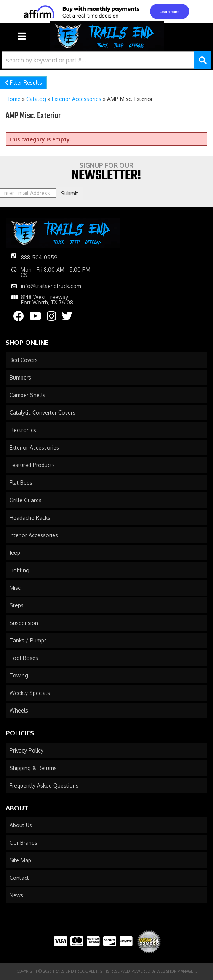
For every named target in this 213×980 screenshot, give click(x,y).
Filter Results (23, 82)
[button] (106, 60)
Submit (70, 193)
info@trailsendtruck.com (51, 286)
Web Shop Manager (176, 971)
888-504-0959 (39, 257)
